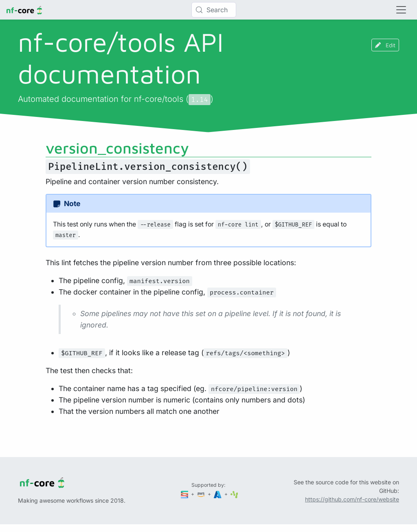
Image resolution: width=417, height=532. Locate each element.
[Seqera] (185, 494)
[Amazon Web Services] (202, 494)
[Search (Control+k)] (214, 10)
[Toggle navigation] (401, 10)
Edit (385, 45)
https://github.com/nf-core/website (352, 499)
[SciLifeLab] (234, 494)
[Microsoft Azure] (218, 494)
